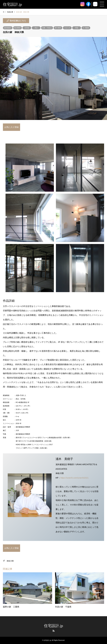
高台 (36, 28)
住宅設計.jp (53, 626)
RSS (54, 631)
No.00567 (17, 28)
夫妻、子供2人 (47, 28)
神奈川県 (10, 561)
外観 (77, 28)
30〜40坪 (58, 28)
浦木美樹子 (8, 28)
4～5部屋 (86, 28)
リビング (67, 28)
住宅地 (27, 28)
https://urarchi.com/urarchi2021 (74, 478)
